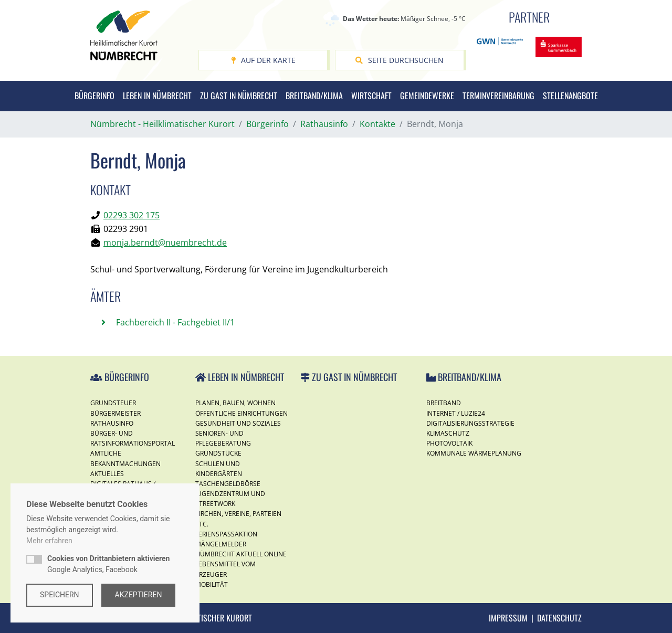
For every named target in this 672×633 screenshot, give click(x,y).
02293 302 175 (132, 215)
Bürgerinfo (94, 96)
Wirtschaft (371, 96)
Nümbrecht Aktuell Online (241, 554)
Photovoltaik (449, 443)
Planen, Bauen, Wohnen (235, 403)
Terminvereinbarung (498, 96)
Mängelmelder (221, 544)
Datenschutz (559, 618)
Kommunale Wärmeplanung (474, 453)
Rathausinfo (112, 423)
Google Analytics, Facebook (108, 564)
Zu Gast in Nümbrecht (239, 96)
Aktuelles (107, 474)
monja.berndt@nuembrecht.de (165, 242)
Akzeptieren (139, 595)
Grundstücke (218, 453)
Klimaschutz (448, 433)
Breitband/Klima (314, 96)
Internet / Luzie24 (456, 413)
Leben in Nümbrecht (157, 96)
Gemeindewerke (427, 96)
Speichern (60, 595)
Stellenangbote (570, 96)
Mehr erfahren (49, 541)
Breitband (444, 403)
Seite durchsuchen (400, 60)
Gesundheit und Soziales (238, 423)
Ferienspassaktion (226, 534)
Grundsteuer (113, 403)
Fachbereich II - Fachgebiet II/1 (174, 322)
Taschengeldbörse (228, 484)
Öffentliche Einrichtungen (241, 413)
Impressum (508, 618)
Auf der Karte (263, 60)
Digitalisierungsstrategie (470, 423)
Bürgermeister (115, 413)
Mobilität (212, 584)
